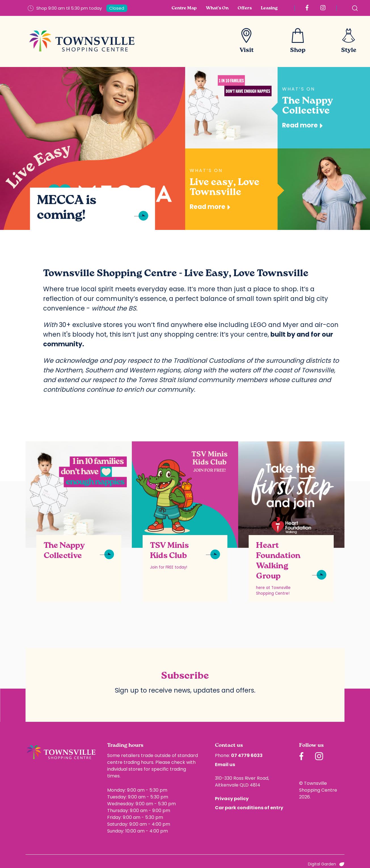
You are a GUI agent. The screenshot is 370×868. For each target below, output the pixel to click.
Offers (245, 8)
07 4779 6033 (247, 755)
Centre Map (184, 8)
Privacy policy (232, 799)
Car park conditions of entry (249, 808)
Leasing (269, 8)
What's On (217, 8)
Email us (225, 765)
